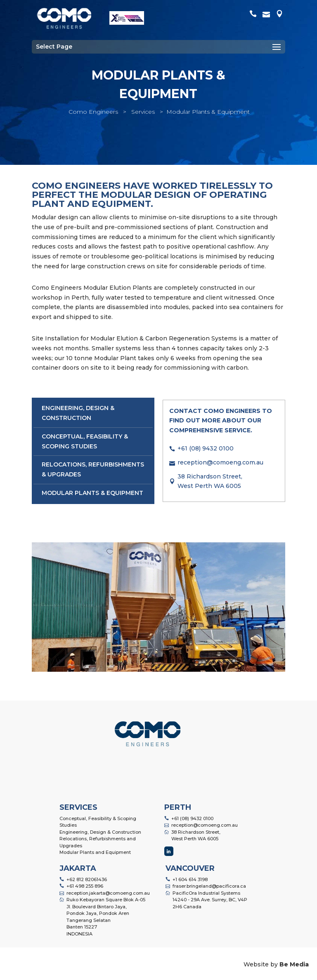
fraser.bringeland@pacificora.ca (209, 886)
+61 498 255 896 (85, 886)
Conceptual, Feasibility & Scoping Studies (98, 822)
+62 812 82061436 (87, 879)
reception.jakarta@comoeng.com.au (108, 893)
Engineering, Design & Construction (100, 832)
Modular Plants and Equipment (95, 852)
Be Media (294, 964)
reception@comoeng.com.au (220, 462)
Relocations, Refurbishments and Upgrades (98, 842)
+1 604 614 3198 (190, 879)
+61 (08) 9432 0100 (206, 448)
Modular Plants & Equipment (92, 493)
